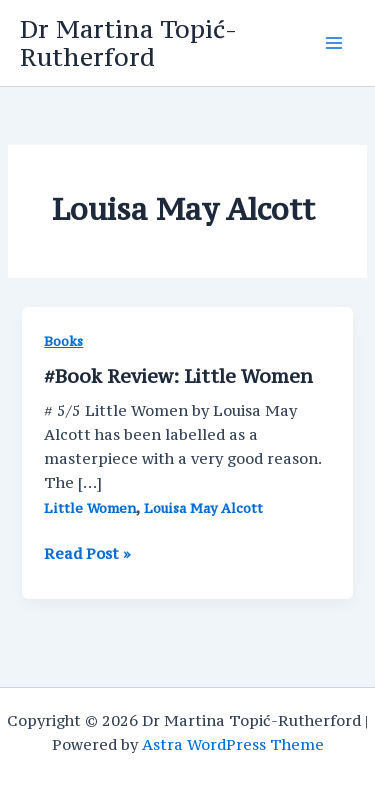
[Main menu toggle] (334, 43)
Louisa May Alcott (203, 508)
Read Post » (87, 554)
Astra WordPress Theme (233, 744)
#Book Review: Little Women (178, 376)
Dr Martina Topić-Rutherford (128, 43)
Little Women (90, 508)
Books (63, 341)
